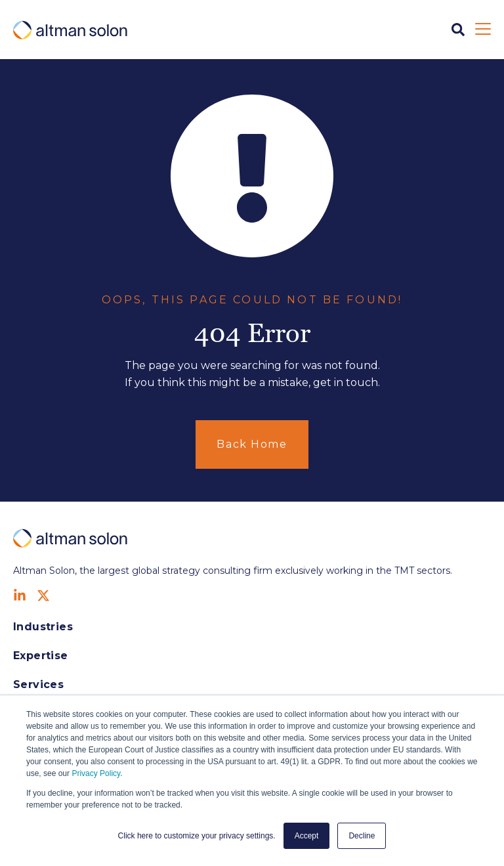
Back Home (252, 444)
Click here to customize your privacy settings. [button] (197, 836)
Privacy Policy (96, 773)
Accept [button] (307, 836)
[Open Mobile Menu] (483, 30)
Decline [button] (362, 836)
